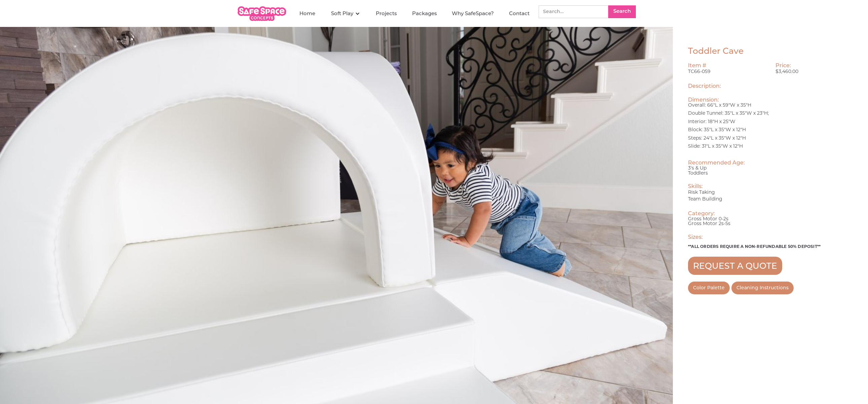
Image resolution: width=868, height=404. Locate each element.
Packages (425, 13)
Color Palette (709, 288)
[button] (346, 13)
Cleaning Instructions (763, 288)
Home (307, 13)
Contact (519, 13)
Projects (386, 13)
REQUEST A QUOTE (735, 266)
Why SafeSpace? (473, 13)
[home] (263, 14)
